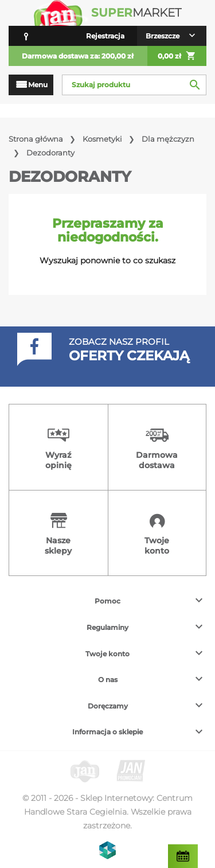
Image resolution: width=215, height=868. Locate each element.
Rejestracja (105, 36)
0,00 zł (177, 56)
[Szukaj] (134, 85)
